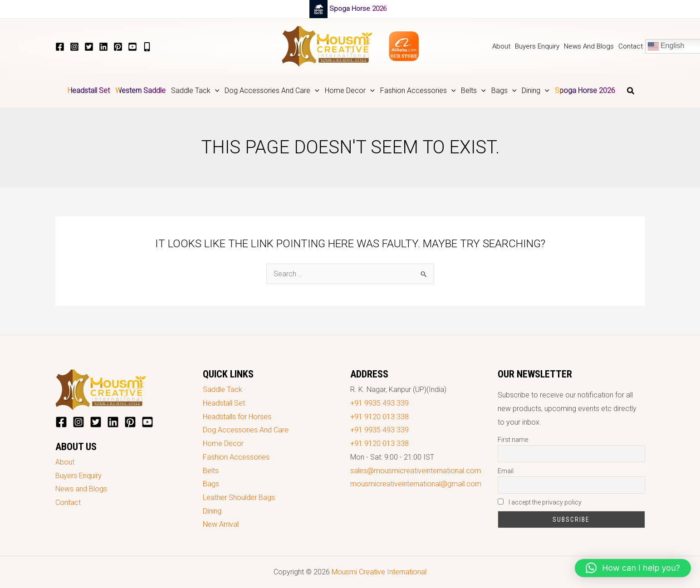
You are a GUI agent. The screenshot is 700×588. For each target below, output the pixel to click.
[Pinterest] (118, 47)
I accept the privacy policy (540, 502)
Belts (211, 471)
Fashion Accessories (236, 457)
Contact (68, 502)
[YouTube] (132, 47)
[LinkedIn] (103, 47)
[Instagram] (74, 47)
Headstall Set (224, 403)
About (65, 462)
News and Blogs (81, 489)
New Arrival (221, 524)
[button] (195, 91)
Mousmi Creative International (379, 572)
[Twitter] (89, 47)
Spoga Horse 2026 (358, 9)
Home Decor (223, 443)
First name (513, 440)
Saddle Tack (223, 390)
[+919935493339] (147, 47)
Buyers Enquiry (78, 476)
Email (506, 471)
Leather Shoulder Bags (239, 497)
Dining (212, 511)
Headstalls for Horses (237, 417)
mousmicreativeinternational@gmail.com (416, 484)
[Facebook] (60, 47)
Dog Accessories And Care (246, 430)
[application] (215, 91)
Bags (211, 484)
